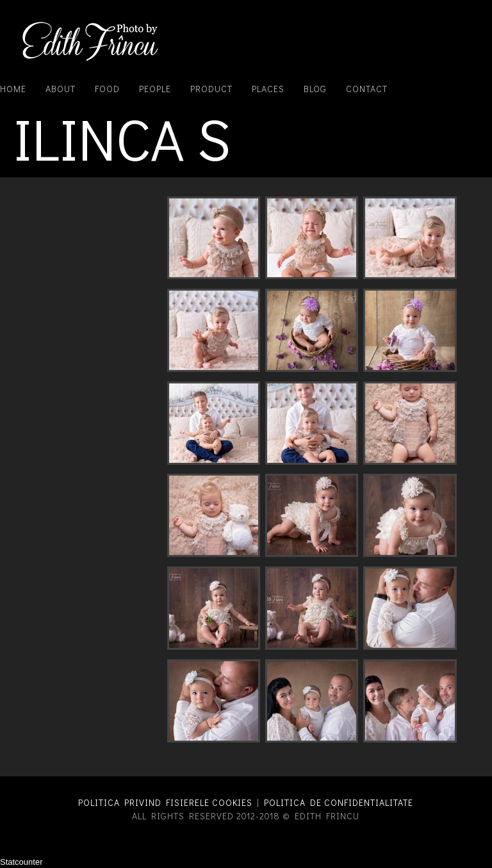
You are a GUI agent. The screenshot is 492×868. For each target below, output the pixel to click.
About (61, 89)
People (155, 89)
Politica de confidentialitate (339, 802)
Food (107, 89)
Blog (315, 89)
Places (268, 89)
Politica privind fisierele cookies (165, 802)
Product (211, 89)
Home (13, 89)
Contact (367, 89)
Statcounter (21, 862)
